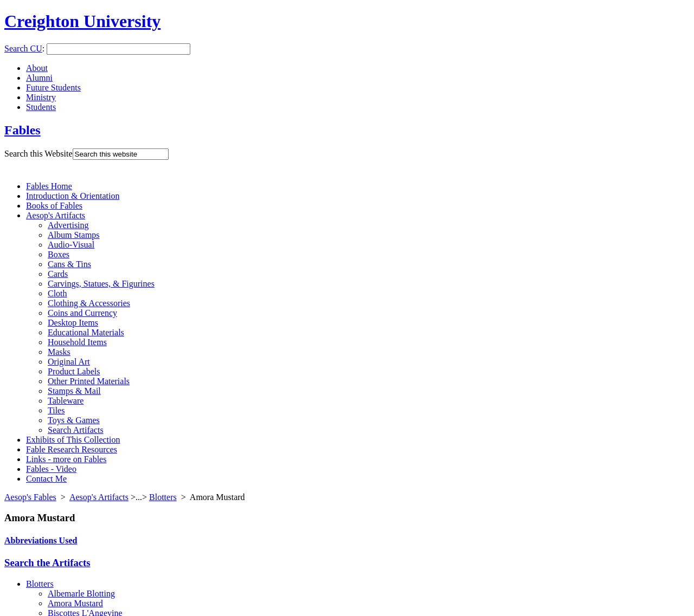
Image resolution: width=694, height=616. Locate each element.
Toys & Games (74, 420)
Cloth (57, 293)
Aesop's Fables (30, 497)
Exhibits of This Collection (73, 440)
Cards (58, 274)
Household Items (77, 342)
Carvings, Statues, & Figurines (101, 284)
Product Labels (74, 371)
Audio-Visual (71, 245)
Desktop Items (73, 323)
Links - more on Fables (66, 459)
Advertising (68, 225)
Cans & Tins (69, 264)
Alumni (39, 78)
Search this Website (38, 154)
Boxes (59, 254)
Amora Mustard (75, 603)
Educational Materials (86, 332)
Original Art (69, 362)
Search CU (23, 48)
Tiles (56, 410)
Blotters (163, 497)
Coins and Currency (82, 313)
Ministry (41, 97)
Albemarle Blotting (81, 594)
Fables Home (49, 186)
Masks (59, 352)
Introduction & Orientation (73, 196)
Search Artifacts (76, 430)
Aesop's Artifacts (56, 215)
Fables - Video (51, 469)
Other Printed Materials (89, 381)
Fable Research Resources (72, 449)
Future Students (53, 87)
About (37, 68)
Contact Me (46, 479)
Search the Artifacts (47, 563)
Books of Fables (54, 206)
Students (41, 107)
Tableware (66, 401)
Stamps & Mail (74, 391)
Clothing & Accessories (89, 303)
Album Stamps (74, 235)
